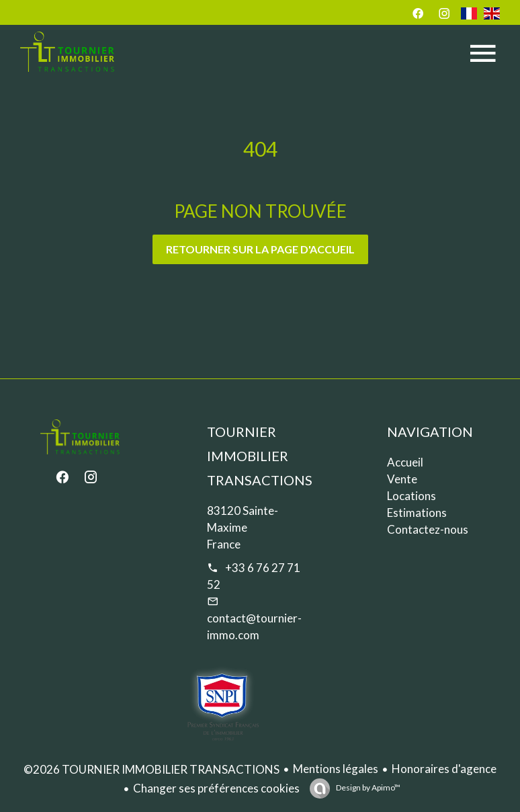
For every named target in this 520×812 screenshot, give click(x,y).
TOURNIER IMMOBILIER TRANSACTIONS (260, 456)
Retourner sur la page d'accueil (260, 249)
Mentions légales (336, 769)
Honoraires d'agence (444, 769)
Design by (367, 787)
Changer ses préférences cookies (216, 788)
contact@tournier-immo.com (254, 626)
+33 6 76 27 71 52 (254, 576)
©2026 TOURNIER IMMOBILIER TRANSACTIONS (151, 769)
